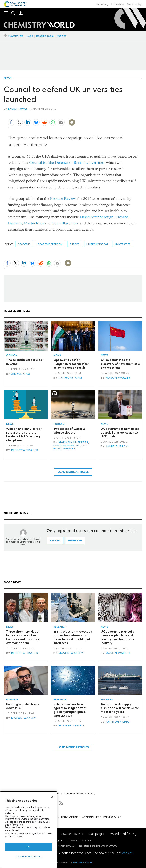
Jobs (30, 36)
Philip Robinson (66, 446)
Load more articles (73, 472)
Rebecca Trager (25, 450)
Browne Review (63, 199)
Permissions (111, 817)
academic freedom (50, 244)
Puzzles (62, 36)
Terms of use (69, 817)
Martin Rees (34, 223)
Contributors (74, 794)
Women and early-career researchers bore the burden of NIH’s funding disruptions (24, 434)
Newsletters (16, 36)
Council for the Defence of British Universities (67, 163)
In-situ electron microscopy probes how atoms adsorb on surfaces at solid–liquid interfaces (73, 637)
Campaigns (96, 834)
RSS (90, 794)
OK (29, 846)
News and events (71, 834)
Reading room (45, 36)
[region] (29, 830)
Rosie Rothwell (72, 726)
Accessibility (90, 817)
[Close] (52, 797)
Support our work (79, 840)
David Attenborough (96, 217)
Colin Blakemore (65, 223)
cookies (127, 853)
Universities (123, 244)
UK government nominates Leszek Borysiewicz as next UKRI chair (120, 433)
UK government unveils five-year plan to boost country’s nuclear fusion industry (117, 637)
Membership (135, 4)
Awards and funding (123, 834)
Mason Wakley (118, 378)
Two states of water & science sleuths (69, 431)
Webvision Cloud (82, 862)
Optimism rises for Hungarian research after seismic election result (71, 364)
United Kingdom (97, 244)
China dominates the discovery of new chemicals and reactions (120, 364)
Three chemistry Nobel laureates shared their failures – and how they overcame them (23, 637)
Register (75, 541)
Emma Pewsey (65, 449)
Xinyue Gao (21, 374)
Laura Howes (18, 109)
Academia (24, 244)
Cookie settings (29, 857)
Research (60, 627)
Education (118, 4)
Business (12, 699)
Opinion (12, 355)
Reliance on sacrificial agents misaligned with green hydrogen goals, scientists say (70, 710)
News (8, 78)
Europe (75, 244)
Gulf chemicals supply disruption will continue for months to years (120, 708)
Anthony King (70, 378)
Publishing (102, 4)
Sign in (55, 541)
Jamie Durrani (117, 447)
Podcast (60, 424)
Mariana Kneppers (73, 443)
